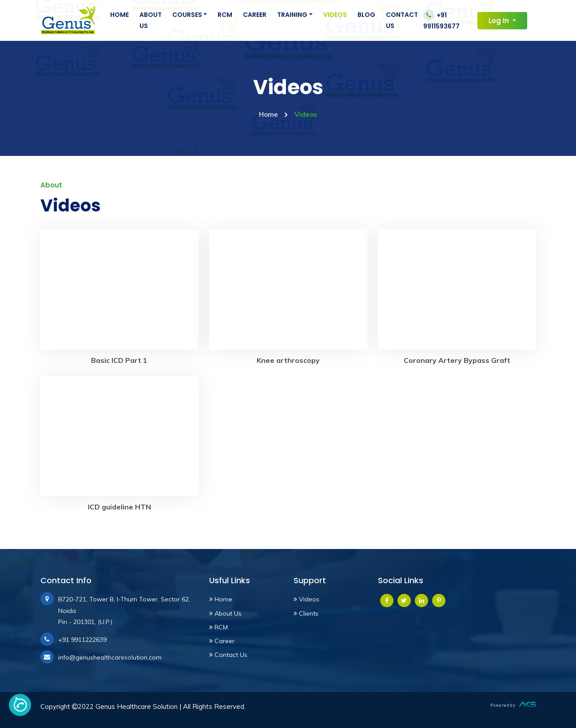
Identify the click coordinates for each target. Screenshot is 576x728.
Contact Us (402, 20)
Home (119, 15)
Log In (500, 21)
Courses (187, 15)
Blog (366, 15)
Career (255, 15)
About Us (151, 20)
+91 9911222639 (82, 640)
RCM (225, 15)
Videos (335, 15)
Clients (306, 613)
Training (292, 15)
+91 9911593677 (441, 20)
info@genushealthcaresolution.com (110, 657)
